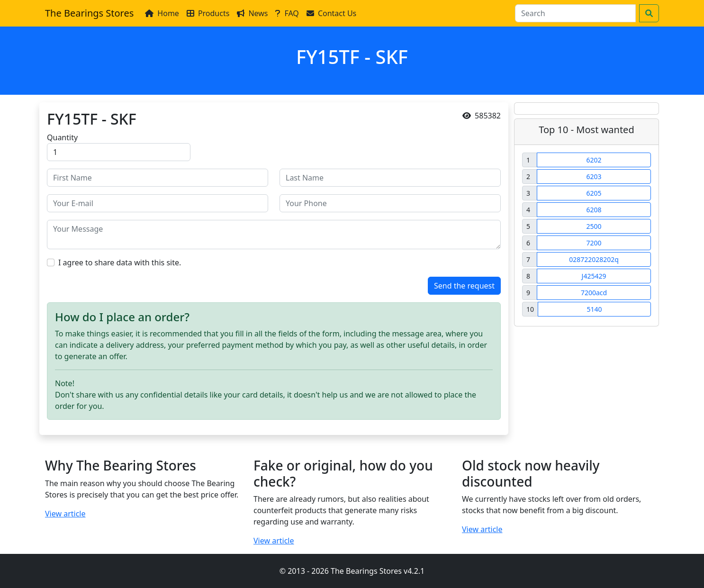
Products (208, 13)
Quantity (62, 137)
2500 (594, 226)
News (252, 13)
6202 (594, 160)
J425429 (594, 276)
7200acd (594, 293)
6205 (594, 193)
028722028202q (594, 259)
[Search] (575, 13)
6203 (594, 176)
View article (65, 514)
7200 (594, 243)
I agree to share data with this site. (120, 262)
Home (162, 13)
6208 (594, 210)
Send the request (464, 286)
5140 (594, 309)
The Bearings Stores (89, 13)
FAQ (287, 13)
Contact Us (331, 13)
